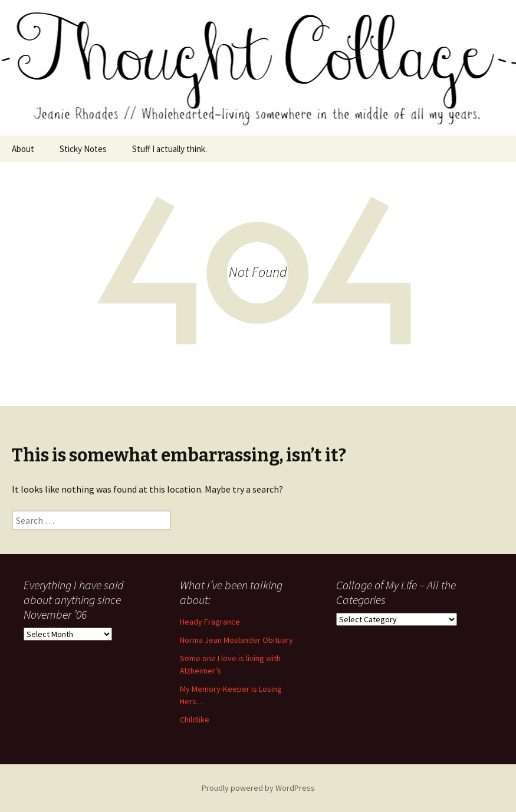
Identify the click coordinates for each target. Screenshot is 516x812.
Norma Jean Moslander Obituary (236, 640)
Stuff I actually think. (170, 149)
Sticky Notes (83, 149)
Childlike (195, 719)
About (23, 149)
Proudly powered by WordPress (258, 788)
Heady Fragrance (210, 622)
